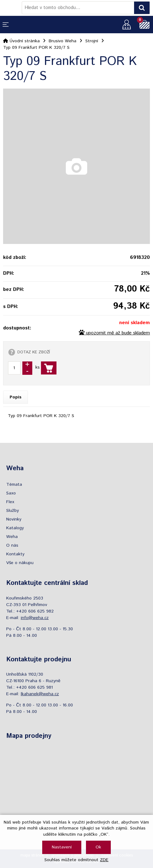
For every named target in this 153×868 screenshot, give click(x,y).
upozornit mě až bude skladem (118, 333)
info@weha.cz (35, 618)
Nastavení (62, 847)
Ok (98, 847)
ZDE (104, 860)
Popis (16, 397)
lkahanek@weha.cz (40, 694)
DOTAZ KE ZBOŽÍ (34, 352)
